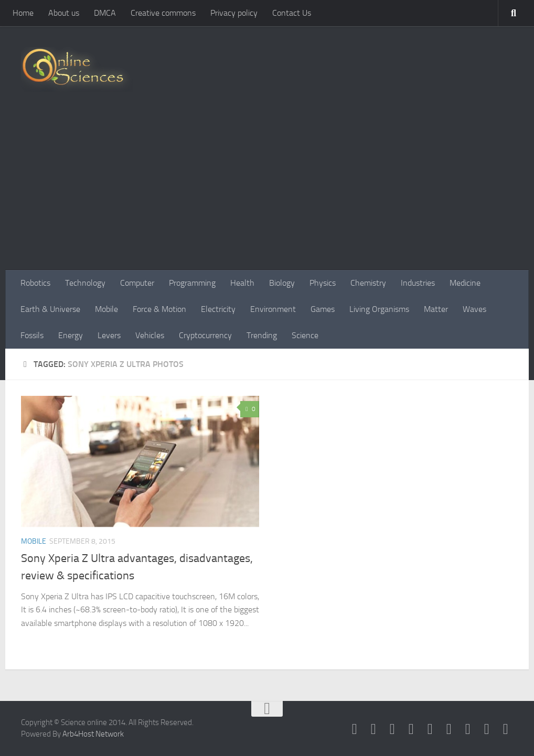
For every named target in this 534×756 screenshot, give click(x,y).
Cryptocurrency (205, 335)
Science (305, 335)
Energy (71, 335)
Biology (282, 283)
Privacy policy (234, 13)
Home (23, 13)
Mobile (106, 309)
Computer (137, 283)
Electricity (218, 309)
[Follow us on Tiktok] (506, 729)
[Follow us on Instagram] (487, 729)
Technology (85, 283)
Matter (436, 309)
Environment (273, 309)
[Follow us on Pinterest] (449, 729)
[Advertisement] (267, 191)
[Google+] (430, 729)
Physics (323, 283)
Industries (418, 283)
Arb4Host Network (93, 734)
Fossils (32, 335)
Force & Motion (159, 309)
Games (323, 309)
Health (242, 283)
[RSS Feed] (411, 729)
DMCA (105, 13)
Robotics (35, 283)
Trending (262, 335)
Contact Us (292, 13)
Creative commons (163, 13)
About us (64, 13)
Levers (109, 335)
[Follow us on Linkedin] (468, 729)
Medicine (465, 283)
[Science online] (355, 729)
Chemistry (368, 283)
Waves (474, 309)
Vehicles (150, 335)
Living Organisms (379, 309)
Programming (192, 283)
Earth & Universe (50, 309)
